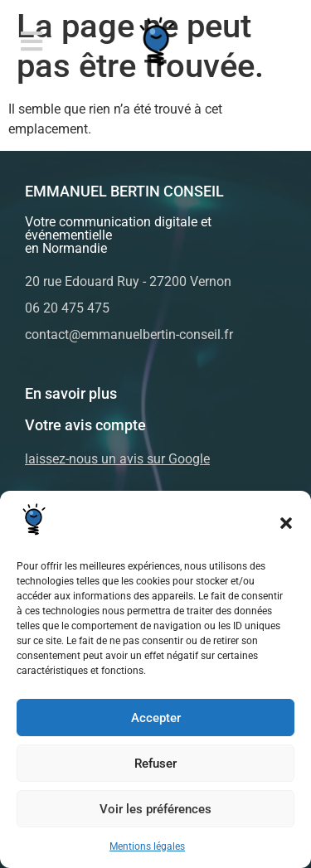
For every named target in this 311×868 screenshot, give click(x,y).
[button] (286, 523)
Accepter (156, 718)
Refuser (155, 764)
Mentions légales (147, 846)
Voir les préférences (155, 809)
